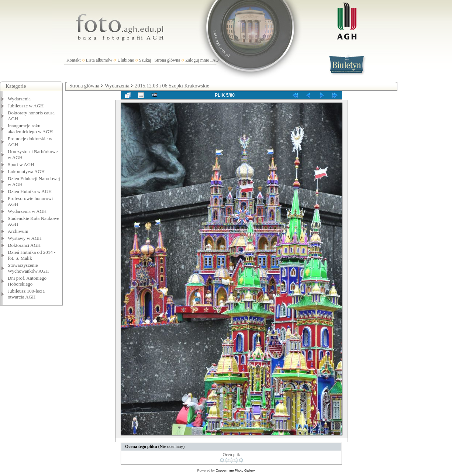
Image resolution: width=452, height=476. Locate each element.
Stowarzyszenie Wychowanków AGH (28, 268)
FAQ (215, 60)
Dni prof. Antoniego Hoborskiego (27, 281)
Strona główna (168, 60)
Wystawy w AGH (25, 238)
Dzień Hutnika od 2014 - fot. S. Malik (32, 255)
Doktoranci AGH (24, 245)
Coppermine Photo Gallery (235, 470)
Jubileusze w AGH (26, 106)
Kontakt (74, 60)
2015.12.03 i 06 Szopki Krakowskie (172, 86)
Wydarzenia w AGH (27, 211)
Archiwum (18, 231)
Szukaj (145, 60)
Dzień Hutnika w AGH (30, 191)
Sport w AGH (21, 164)
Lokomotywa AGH (26, 171)
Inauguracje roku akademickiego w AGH (30, 129)
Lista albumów (99, 60)
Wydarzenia (19, 99)
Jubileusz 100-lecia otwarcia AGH (26, 294)
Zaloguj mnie (197, 60)
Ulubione (126, 60)
